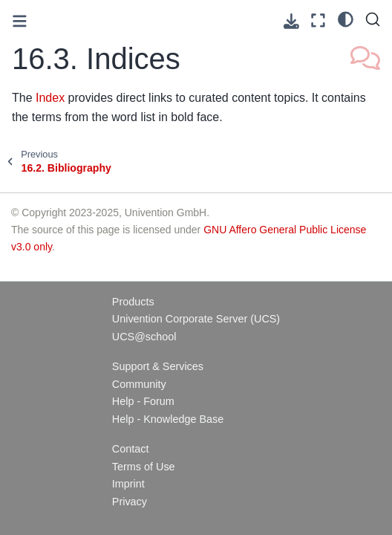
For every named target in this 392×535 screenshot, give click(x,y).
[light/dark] (346, 19)
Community (139, 384)
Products (133, 302)
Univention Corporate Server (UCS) (196, 319)
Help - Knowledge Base (168, 419)
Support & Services (158, 366)
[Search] (373, 19)
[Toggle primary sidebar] (20, 21)
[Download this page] (291, 21)
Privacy (130, 502)
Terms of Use (144, 467)
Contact (131, 449)
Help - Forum (143, 401)
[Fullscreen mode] (318, 20)
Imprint (128, 484)
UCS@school (144, 337)
